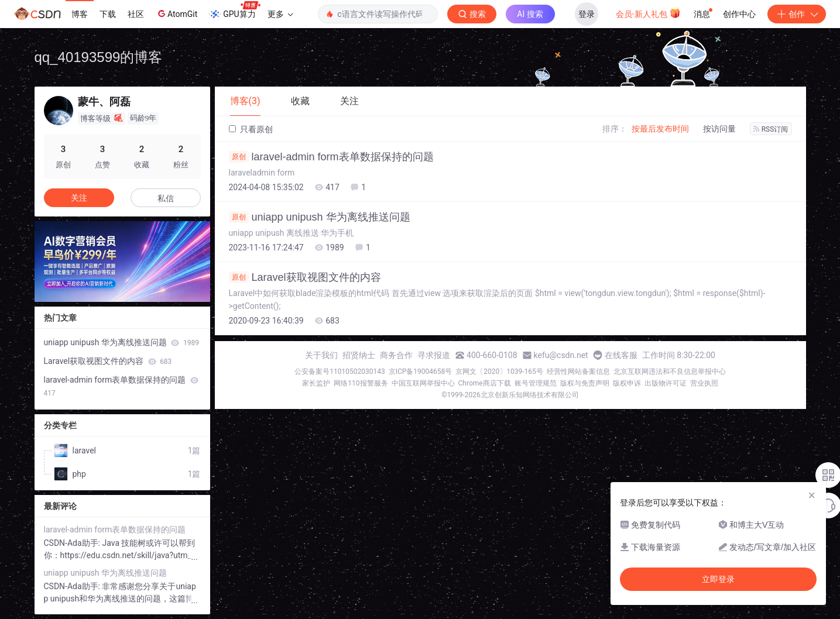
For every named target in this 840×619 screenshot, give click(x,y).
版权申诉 (627, 383)
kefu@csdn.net (561, 355)
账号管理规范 (536, 383)
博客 (80, 14)
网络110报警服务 (361, 383)
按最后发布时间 (660, 129)
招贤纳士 (359, 355)
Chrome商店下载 (485, 383)
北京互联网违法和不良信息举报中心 (670, 372)
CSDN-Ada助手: (73, 543)
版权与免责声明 (585, 383)
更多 (280, 14)
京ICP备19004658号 (421, 372)
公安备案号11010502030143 (340, 372)
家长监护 (316, 383)
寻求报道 (434, 355)
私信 (166, 198)
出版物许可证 (666, 383)
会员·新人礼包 (648, 13)
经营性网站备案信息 (578, 372)
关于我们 (321, 355)
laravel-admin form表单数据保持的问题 (331, 157)
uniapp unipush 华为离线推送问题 (320, 217)
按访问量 (719, 129)
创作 (797, 14)
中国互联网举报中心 (423, 383)
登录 (587, 14)
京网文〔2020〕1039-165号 (499, 372)
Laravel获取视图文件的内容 (305, 277)
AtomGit (176, 13)
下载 (108, 14)
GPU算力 (234, 11)
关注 (79, 198)
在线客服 (621, 355)
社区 (136, 14)
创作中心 (739, 14)
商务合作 (396, 355)
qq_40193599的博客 (99, 57)
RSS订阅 (771, 129)
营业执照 (704, 383)
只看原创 (251, 129)
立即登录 (718, 579)
